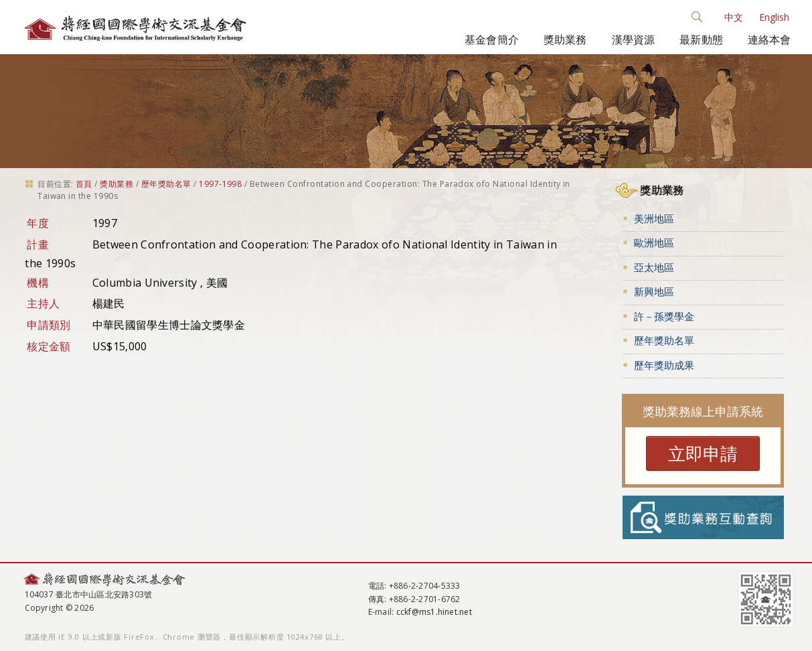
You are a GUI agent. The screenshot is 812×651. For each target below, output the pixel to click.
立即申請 (703, 453)
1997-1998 (220, 184)
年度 (38, 223)
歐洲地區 (654, 242)
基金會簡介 (492, 40)
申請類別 (49, 325)
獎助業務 (565, 40)
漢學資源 (634, 40)
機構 (38, 283)
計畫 (38, 244)
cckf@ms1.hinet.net (434, 612)
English (774, 17)
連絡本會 (769, 40)
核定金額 (49, 346)
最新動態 (701, 40)
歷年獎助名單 (166, 184)
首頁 (84, 184)
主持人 (43, 303)
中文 (734, 17)
